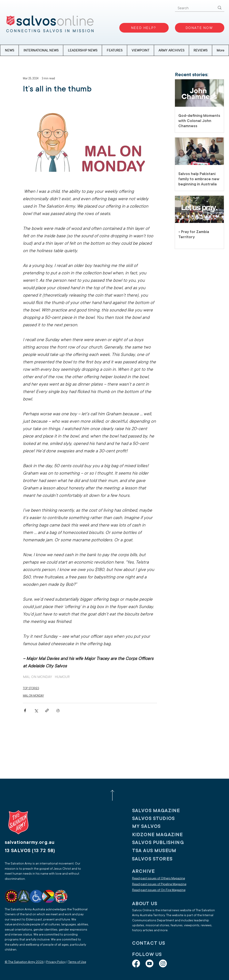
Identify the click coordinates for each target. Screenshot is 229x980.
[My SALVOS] (161, 826)
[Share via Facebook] (25, 710)
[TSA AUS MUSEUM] (161, 850)
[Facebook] (136, 963)
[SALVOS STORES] (161, 859)
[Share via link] (47, 710)
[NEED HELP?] (144, 28)
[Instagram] (163, 963)
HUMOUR (62, 677)
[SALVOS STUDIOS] (161, 818)
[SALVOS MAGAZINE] (161, 810)
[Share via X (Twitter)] (36, 710)
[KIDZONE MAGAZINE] (161, 834)
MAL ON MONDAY (37, 677)
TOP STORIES (31, 688)
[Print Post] (58, 710)
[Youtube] (149, 963)
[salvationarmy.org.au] (35, 842)
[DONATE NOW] (200, 28)
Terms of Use (77, 962)
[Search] (193, 8)
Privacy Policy (56, 962)
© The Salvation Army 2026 (24, 962)
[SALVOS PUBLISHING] (161, 842)
